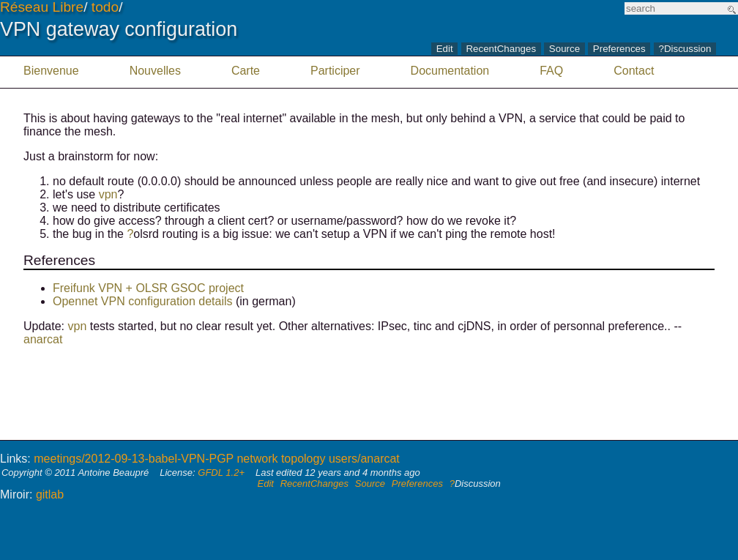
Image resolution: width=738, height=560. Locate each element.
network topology (281, 459)
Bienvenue (51, 71)
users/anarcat (364, 459)
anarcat (43, 339)
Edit (445, 49)
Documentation (450, 71)
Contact (634, 71)
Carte (246, 71)
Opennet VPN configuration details (142, 301)
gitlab (50, 494)
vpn (108, 194)
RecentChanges (501, 49)
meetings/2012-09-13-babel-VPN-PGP (134, 459)
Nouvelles (155, 71)
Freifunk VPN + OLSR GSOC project (148, 288)
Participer (335, 71)
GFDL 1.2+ (221, 473)
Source (564, 49)
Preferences (619, 49)
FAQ (551, 71)
